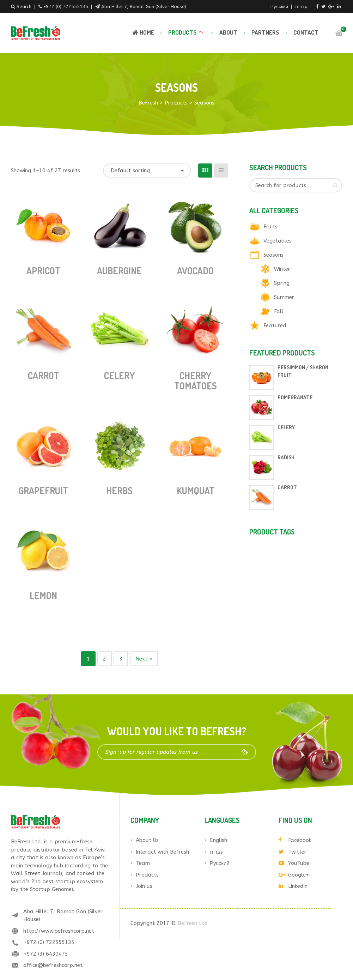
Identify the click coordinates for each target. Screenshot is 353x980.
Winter (282, 269)
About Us (147, 840)
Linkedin (293, 886)
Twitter (293, 852)
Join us (144, 886)
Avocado (195, 271)
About (228, 32)
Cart (339, 33)
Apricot (43, 271)
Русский (279, 7)
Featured (275, 325)
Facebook (295, 840)
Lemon (43, 595)
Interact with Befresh (162, 852)
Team (143, 863)
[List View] (221, 171)
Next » (144, 659)
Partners (265, 32)
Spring (282, 283)
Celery (119, 375)
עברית (301, 7)
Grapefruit (43, 491)
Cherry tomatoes (196, 381)
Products (187, 32)
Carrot (44, 375)
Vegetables (278, 241)
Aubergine (119, 271)
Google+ (294, 875)
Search (21, 7)
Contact (306, 32)
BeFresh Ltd (193, 923)
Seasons (273, 255)
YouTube (294, 863)
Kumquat (196, 491)
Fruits (270, 227)
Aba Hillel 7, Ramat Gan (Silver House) (141, 7)
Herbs (119, 491)
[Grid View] (205, 171)
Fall (279, 311)
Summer (284, 297)
